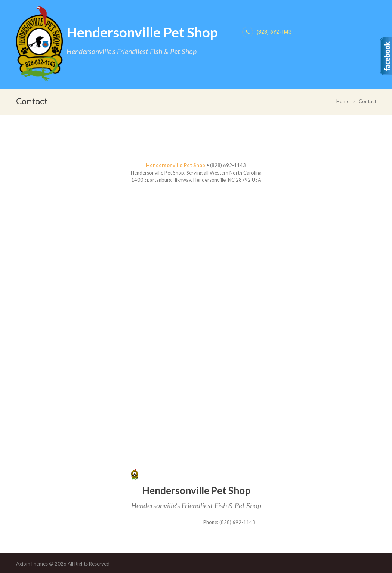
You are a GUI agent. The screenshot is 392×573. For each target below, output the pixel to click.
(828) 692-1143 (274, 32)
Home (343, 101)
